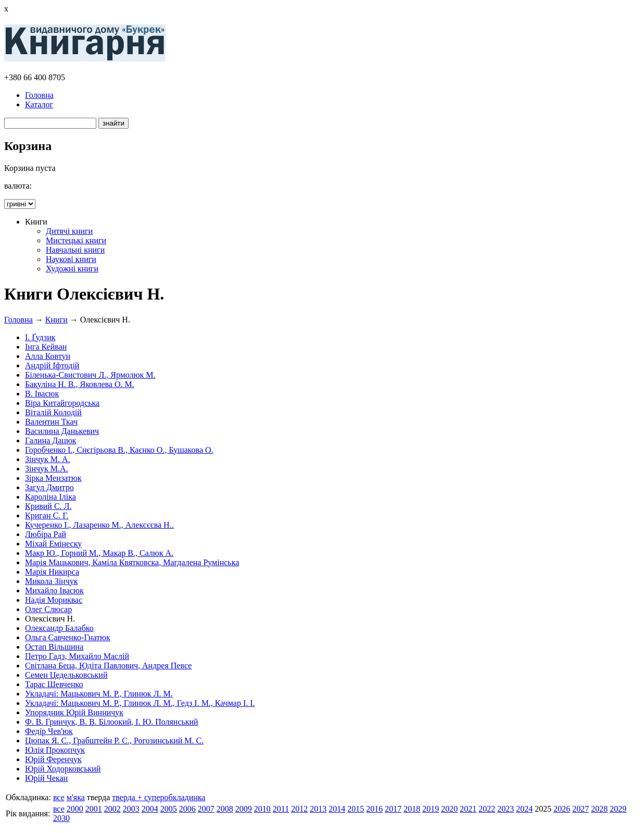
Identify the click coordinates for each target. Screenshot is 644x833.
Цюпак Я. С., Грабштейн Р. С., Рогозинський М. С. (114, 741)
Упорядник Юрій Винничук (74, 712)
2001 (94, 809)
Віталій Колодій (53, 412)
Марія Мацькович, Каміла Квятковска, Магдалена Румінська (132, 562)
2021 (468, 809)
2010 (262, 809)
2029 (618, 809)
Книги (56, 320)
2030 (61, 818)
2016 (374, 809)
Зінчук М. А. (48, 459)
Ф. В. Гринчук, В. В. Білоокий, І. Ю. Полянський (112, 722)
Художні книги (72, 269)
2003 (131, 809)
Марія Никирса (52, 572)
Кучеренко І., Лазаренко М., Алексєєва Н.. (99, 525)
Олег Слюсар (48, 609)
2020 (449, 809)
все (59, 797)
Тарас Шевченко (54, 684)
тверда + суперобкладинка (159, 797)
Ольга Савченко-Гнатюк (68, 637)
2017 (393, 809)
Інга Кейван (46, 347)
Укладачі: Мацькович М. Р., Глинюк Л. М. (99, 694)
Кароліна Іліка (50, 497)
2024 (524, 809)
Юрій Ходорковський (63, 769)
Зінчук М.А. (47, 469)
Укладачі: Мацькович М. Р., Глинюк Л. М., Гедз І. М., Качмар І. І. (140, 703)
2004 (150, 809)
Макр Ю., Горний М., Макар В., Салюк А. (99, 553)
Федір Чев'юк (49, 731)
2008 (225, 809)
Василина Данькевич (62, 431)
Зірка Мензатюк (53, 478)
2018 (412, 809)
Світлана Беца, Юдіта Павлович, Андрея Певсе (108, 666)
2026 (562, 809)
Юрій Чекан (46, 778)
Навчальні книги (75, 250)
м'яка (76, 797)
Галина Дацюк (51, 440)
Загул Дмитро (49, 487)
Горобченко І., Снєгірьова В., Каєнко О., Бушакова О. (119, 450)
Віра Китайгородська (62, 403)
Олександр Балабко (59, 628)
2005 (169, 809)
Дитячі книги (69, 231)
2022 (487, 809)
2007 (206, 809)
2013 (318, 809)
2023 (506, 809)
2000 (75, 809)
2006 (187, 809)
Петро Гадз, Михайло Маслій (77, 656)
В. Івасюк (42, 394)
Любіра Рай (46, 534)
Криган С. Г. (47, 515)
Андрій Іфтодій (52, 365)
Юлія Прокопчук (55, 750)
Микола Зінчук (51, 581)
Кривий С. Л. (48, 506)
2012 (299, 809)
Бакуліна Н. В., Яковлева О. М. (80, 384)
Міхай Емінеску (53, 544)
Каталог (39, 104)
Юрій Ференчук (53, 759)
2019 (431, 809)
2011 (281, 809)
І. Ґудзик (40, 337)
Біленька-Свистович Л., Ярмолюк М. (90, 375)
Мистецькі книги (76, 240)
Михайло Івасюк (54, 590)
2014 (337, 809)
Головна (39, 95)
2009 (244, 809)
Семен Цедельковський (66, 675)
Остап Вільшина (54, 647)
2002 (112, 809)
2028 (599, 809)
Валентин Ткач (51, 422)
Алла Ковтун (48, 356)
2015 (356, 809)
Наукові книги (71, 259)
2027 (580, 809)
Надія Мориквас (54, 600)
